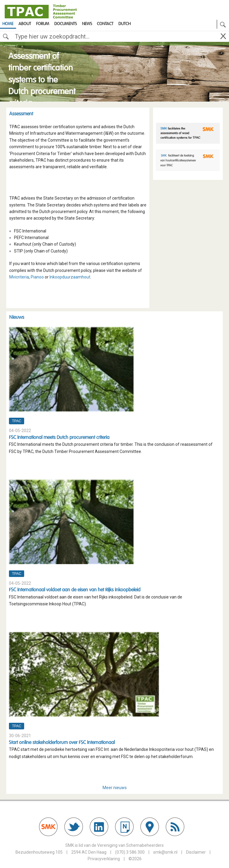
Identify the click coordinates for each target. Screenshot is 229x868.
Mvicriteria (19, 277)
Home (8, 24)
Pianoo (37, 277)
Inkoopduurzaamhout (70, 277)
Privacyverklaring (104, 859)
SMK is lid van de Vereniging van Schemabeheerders (114, 845)
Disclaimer (196, 852)
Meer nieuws (115, 788)
